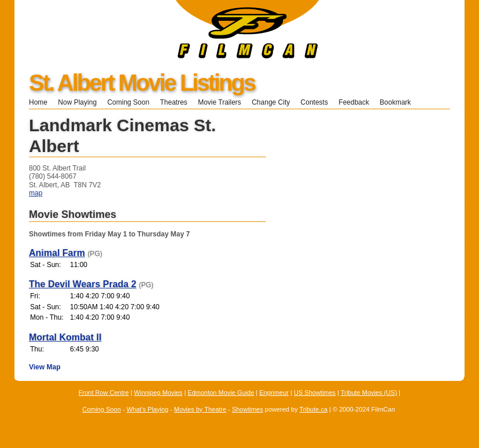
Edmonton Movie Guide (221, 393)
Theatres (173, 102)
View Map (45, 367)
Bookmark (399, 102)
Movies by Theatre (200, 409)
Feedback (354, 102)
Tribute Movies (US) (369, 393)
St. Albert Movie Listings (142, 83)
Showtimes (248, 409)
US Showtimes (315, 393)
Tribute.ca (314, 409)
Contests (314, 102)
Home (38, 102)
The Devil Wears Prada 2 (83, 284)
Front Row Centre (104, 393)
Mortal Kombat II (65, 337)
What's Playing (148, 409)
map (36, 193)
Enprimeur (274, 393)
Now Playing (77, 102)
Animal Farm (57, 253)
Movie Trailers (220, 102)
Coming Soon (128, 102)
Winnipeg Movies (159, 393)
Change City (271, 102)
